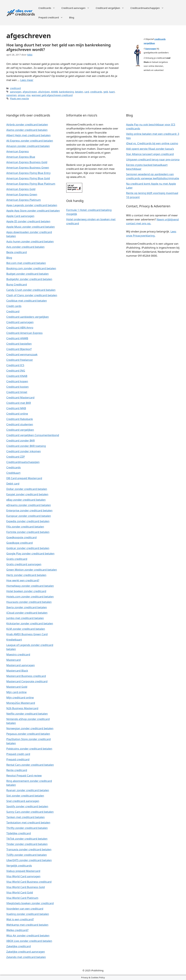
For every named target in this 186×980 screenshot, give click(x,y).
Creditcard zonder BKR (21, 440)
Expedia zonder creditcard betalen (28, 521)
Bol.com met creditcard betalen (26, 263)
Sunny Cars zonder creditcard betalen (30, 812)
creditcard (15, 88)
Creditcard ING (16, 371)
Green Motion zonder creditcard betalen (32, 570)
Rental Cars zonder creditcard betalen (30, 765)
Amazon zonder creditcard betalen (28, 146)
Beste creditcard (17, 252)
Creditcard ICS (15, 365)
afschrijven (44, 92)
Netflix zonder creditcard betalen (27, 714)
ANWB (54, 92)
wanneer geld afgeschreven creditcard (52, 95)
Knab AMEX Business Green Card (27, 634)
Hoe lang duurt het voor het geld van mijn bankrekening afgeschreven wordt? (59, 47)
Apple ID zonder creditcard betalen (28, 221)
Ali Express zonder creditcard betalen (30, 141)
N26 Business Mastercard (22, 708)
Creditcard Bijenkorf (19, 349)
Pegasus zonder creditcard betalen (28, 734)
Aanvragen (151, 49)
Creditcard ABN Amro (20, 327)
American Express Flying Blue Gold (28, 178)
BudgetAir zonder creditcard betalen (29, 279)
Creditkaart (13, 473)
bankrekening (66, 92)
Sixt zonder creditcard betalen (25, 796)
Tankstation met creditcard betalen (28, 822)
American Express (18, 151)
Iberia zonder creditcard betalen (27, 607)
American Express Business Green (28, 168)
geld (106, 92)
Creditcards (48, 8)
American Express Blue (21, 157)
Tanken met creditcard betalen (26, 817)
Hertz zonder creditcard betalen (26, 575)
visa (28, 95)
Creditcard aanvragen (77, 8)
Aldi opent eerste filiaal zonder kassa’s (150, 149)
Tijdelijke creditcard (19, 833)
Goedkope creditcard (20, 543)
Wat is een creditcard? (20, 919)
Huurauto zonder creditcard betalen (29, 602)
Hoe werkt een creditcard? (23, 580)
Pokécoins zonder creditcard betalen (29, 749)
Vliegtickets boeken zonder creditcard (30, 903)
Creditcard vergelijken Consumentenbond (33, 435)
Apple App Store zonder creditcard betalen (33, 211)
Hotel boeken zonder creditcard (26, 591)
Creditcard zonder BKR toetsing (26, 446)
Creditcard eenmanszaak (22, 354)
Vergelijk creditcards (19, 866)
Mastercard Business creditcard (26, 676)
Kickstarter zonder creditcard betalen (30, 623)
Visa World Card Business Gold (26, 887)
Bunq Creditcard (17, 284)
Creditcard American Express (24, 333)
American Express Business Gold (27, 162)
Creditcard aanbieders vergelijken (28, 317)
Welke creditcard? (17, 930)
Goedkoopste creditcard (21, 537)
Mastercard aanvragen (21, 665)
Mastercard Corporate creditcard (27, 681)
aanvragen (16, 92)
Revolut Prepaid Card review (24, 775)
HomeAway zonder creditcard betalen (30, 586)
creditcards (96, 92)
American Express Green (22, 194)
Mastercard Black (17, 671)
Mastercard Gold (17, 687)
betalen (79, 92)
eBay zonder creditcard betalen (26, 500)
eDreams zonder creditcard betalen (29, 505)
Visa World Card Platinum (22, 898)
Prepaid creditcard (52, 17)
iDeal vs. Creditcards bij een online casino (152, 143)
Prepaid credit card (18, 754)
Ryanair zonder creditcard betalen (28, 790)
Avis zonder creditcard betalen (25, 247)
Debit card (13, 484)
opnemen (11, 95)
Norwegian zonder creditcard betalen (30, 728)
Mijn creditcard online (20, 697)
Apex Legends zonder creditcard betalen (32, 205)
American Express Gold (21, 189)
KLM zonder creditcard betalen (26, 629)
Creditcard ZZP (16, 457)
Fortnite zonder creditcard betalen (28, 532)
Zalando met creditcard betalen (26, 957)
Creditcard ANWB (17, 338)
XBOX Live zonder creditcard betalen (29, 941)
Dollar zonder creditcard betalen (27, 489)
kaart (112, 92)
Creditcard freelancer (20, 360)
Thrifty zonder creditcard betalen (27, 828)
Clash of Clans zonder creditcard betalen (32, 295)
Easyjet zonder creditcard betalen (27, 494)
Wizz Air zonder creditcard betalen (28, 935)
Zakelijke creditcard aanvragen (26, 952)
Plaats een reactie (19, 99)
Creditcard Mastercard (20, 397)
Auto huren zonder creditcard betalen (30, 241)
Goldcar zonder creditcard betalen (28, 548)
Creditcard (13, 311)
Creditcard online (17, 414)
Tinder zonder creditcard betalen (27, 844)
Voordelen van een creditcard (25, 909)
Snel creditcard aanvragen (23, 801)
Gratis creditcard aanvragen (24, 564)
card (87, 92)
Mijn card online (16, 692)
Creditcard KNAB (17, 376)
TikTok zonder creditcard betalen (27, 839)
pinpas (21, 95)
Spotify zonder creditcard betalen (27, 806)
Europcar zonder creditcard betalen (29, 516)
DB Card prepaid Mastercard (24, 478)
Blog (72, 17)
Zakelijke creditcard (19, 946)
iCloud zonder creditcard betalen (27, 613)
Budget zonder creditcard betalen (28, 274)
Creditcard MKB (16, 408)
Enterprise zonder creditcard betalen (29, 510)
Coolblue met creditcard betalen (27, 301)
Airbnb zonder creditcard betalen (27, 124)
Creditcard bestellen (19, 344)
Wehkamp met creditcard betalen (27, 925)
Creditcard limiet (17, 392)
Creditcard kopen (17, 381)
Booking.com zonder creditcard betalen (31, 268)
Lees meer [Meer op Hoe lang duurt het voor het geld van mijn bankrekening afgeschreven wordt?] (27, 80)
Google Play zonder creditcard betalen (30, 553)
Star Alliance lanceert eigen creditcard (150, 154)
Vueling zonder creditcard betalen (28, 914)
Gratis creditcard (17, 559)
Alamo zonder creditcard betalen (27, 130)
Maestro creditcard (18, 654)
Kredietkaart (14, 640)
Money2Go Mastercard (21, 703)
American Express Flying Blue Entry (28, 173)
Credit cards (14, 306)
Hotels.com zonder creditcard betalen (30, 596)
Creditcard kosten (17, 387)
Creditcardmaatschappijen (149, 8)
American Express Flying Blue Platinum (31, 184)
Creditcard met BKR (19, 403)
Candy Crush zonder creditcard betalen (31, 290)
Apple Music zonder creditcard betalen (31, 227)
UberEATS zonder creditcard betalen (29, 860)
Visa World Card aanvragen (23, 876)
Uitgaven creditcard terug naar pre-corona (153, 159)
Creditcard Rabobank (20, 419)
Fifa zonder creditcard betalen (25, 527)
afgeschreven (30, 92)
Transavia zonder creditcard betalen (29, 849)
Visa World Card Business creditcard (29, 882)
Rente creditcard (17, 770)
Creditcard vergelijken (111, 8)
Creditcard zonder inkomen (24, 451)
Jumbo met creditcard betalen (25, 618)
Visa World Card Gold (20, 892)
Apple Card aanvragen (20, 216)
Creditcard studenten (20, 424)
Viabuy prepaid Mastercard (23, 871)
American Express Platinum (24, 200)
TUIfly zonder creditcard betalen (27, 855)
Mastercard (13, 660)
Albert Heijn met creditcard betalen (28, 135)
